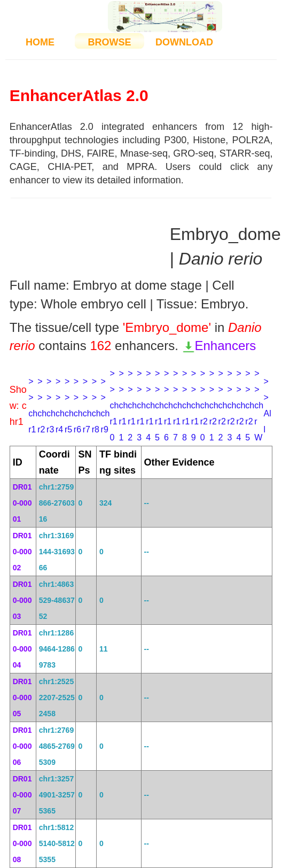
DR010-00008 (22, 843)
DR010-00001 (22, 503)
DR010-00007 (22, 795)
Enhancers (219, 346)
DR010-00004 (22, 649)
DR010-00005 (22, 697)
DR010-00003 (22, 600)
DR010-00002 (22, 552)
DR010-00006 (22, 746)
